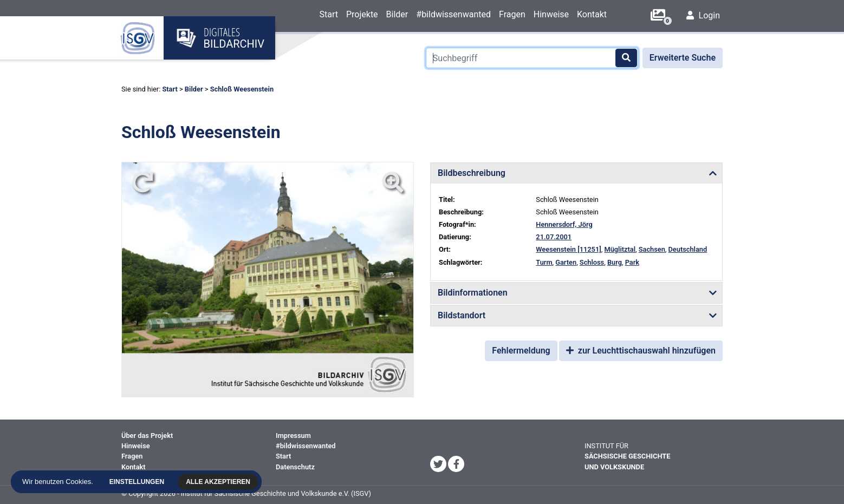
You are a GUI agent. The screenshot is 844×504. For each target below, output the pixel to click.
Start (328, 14)
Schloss (592, 262)
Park (632, 262)
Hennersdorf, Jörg (564, 224)
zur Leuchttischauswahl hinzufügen (641, 351)
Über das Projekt (147, 436)
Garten (566, 262)
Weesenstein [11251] (568, 249)
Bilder (397, 14)
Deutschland (688, 249)
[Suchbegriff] (532, 58)
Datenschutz (295, 467)
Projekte (362, 14)
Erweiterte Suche (683, 58)
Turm (544, 262)
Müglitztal (620, 249)
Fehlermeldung (521, 351)
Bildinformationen (473, 293)
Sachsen (652, 249)
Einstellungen (138, 482)
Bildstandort (462, 315)
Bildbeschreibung (472, 173)
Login (703, 15)
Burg (615, 262)
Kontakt (592, 14)
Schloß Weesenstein (242, 89)
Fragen (512, 14)
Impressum (293, 436)
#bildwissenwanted (453, 14)
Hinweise (551, 14)
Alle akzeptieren (220, 482)
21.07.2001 (554, 237)
